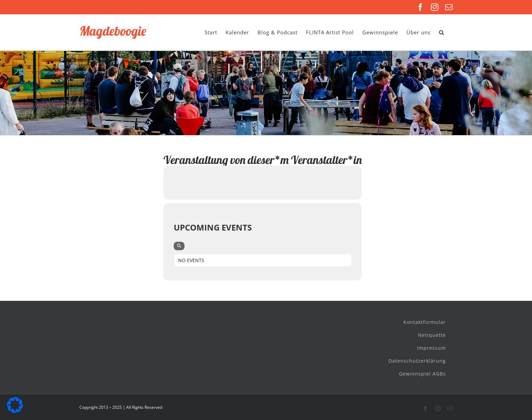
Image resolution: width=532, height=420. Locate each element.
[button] (442, 32)
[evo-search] (179, 246)
